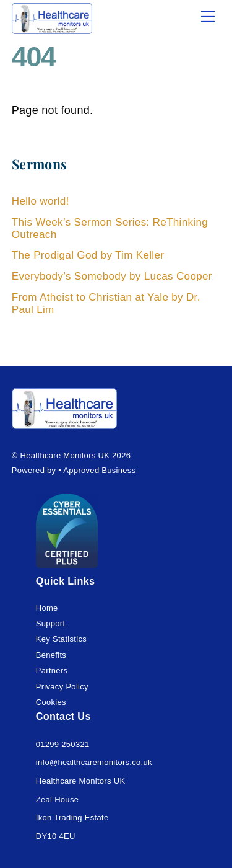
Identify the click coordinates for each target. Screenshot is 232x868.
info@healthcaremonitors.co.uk (94, 762)
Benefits (51, 655)
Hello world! (41, 201)
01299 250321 (63, 744)
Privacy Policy (62, 687)
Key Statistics (61, 639)
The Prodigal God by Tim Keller (88, 255)
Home (47, 608)
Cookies (51, 702)
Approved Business (99, 470)
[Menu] (208, 17)
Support (51, 623)
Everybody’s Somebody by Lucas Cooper (112, 276)
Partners (52, 671)
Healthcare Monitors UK (65, 455)
